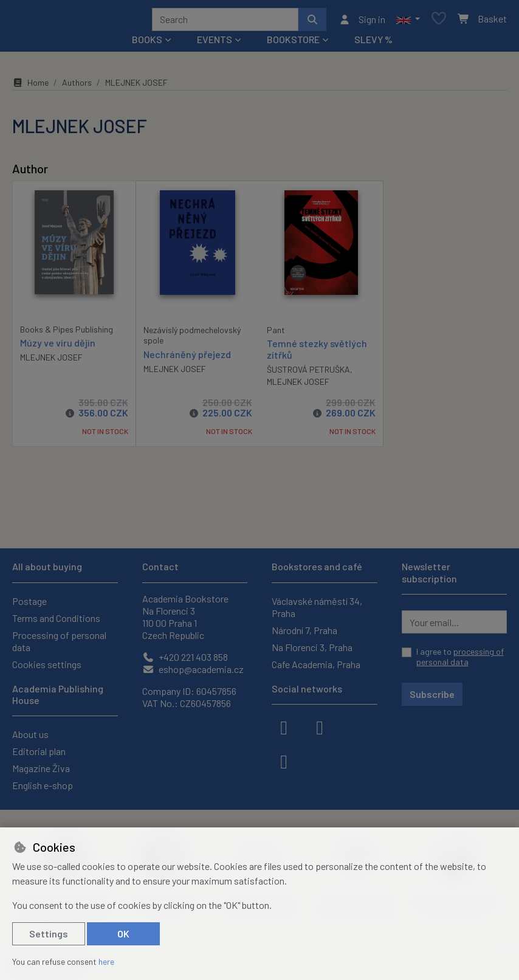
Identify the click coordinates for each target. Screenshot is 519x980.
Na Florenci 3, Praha (312, 647)
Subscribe (432, 694)
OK (123, 933)
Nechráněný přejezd (187, 358)
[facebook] (284, 726)
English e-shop (43, 785)
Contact (160, 566)
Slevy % (373, 43)
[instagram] (320, 726)
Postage (29, 601)
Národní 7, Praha (304, 630)
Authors (77, 87)
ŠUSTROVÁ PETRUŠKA (308, 374)
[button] (408, 21)
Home (30, 87)
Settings (49, 933)
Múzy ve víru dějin (58, 347)
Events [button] (215, 43)
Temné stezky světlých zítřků (317, 353)
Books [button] (147, 43)
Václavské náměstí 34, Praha (317, 607)
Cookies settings (47, 664)
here (106, 961)
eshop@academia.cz (193, 669)
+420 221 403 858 (185, 657)
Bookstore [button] (293, 43)
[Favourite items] (439, 22)
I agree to (460, 657)
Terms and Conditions (56, 618)
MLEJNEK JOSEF (51, 361)
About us (30, 734)
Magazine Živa (41, 768)
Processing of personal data (59, 641)
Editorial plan (39, 751)
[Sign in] (362, 21)
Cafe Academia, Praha (316, 664)
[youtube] (284, 761)
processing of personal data (460, 657)
